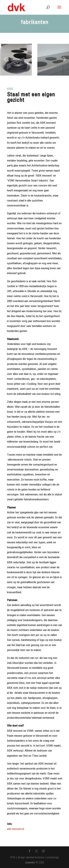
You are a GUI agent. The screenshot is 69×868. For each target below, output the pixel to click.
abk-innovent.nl (16, 829)
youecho (30, 863)
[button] (5, 60)
